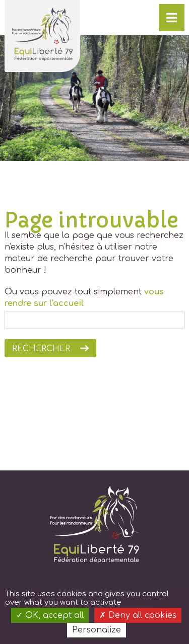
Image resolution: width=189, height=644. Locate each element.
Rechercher (41, 349)
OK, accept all (50, 615)
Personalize (97, 630)
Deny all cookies (138, 615)
